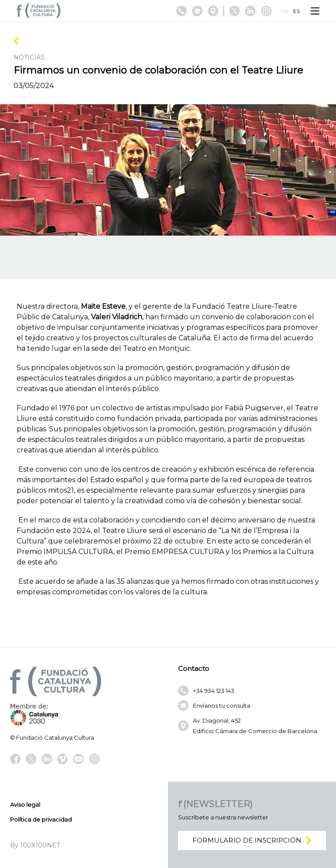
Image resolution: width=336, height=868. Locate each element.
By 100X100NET (35, 845)
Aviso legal (25, 804)
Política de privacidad (41, 819)
